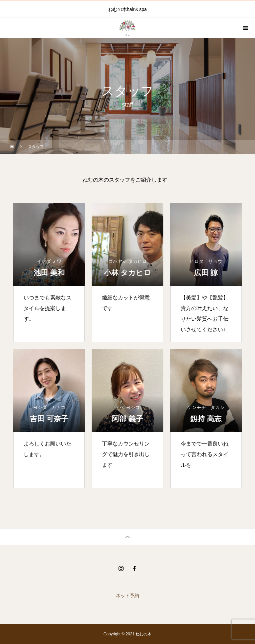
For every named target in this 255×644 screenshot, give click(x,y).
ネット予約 (127, 596)
